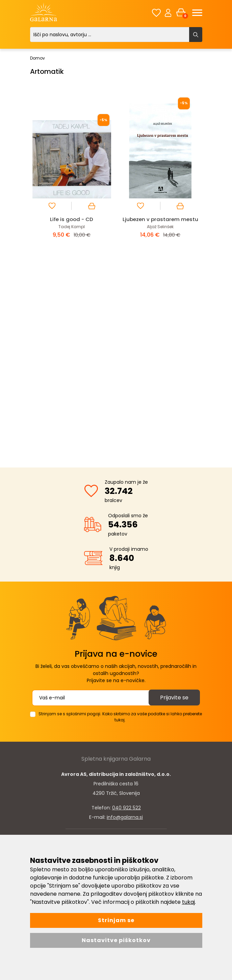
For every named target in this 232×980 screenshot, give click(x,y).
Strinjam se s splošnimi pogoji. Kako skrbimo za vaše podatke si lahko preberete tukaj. (120, 717)
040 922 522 (126, 808)
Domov (37, 58)
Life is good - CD (72, 219)
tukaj (188, 902)
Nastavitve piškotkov (116, 940)
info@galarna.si (125, 817)
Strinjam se (116, 920)
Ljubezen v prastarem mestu (160, 219)
